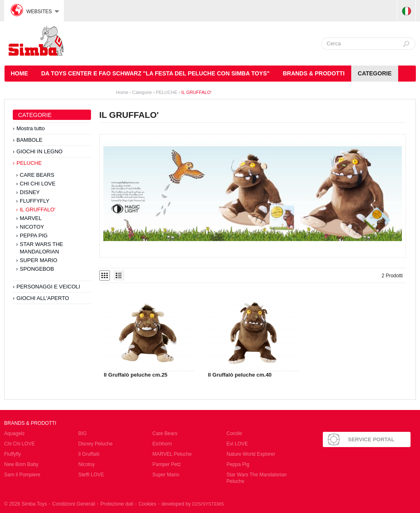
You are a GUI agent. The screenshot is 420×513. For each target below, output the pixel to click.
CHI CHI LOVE (38, 184)
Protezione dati (117, 504)
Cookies (147, 504)
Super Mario (166, 475)
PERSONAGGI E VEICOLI (48, 287)
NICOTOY (32, 227)
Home (122, 92)
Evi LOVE (237, 444)
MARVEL (31, 218)
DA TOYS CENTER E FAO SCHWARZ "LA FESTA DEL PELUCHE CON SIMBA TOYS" (155, 73)
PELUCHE (167, 92)
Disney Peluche (95, 444)
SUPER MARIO (38, 260)
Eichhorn (162, 444)
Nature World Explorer (251, 454)
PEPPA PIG (34, 235)
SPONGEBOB (37, 269)
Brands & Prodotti (314, 73)
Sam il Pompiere (22, 475)
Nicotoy (86, 464)
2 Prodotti (392, 276)
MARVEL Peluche (172, 454)
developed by (193, 504)
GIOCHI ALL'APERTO (43, 298)
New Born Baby (21, 464)
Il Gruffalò (89, 454)
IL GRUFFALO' (196, 92)
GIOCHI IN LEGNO (40, 151)
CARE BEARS (37, 175)
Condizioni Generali (73, 504)
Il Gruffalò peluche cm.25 (136, 375)
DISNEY (30, 192)
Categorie (375, 73)
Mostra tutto (31, 128)
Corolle (234, 433)
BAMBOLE (29, 140)
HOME (19, 73)
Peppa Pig (238, 464)
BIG (83, 433)
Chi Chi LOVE (20, 444)
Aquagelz (14, 433)
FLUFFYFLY (35, 201)
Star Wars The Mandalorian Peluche (257, 478)
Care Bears (165, 433)
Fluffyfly (13, 454)
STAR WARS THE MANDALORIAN (41, 248)
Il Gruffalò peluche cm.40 (240, 375)
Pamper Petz (167, 464)
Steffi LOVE (91, 475)
